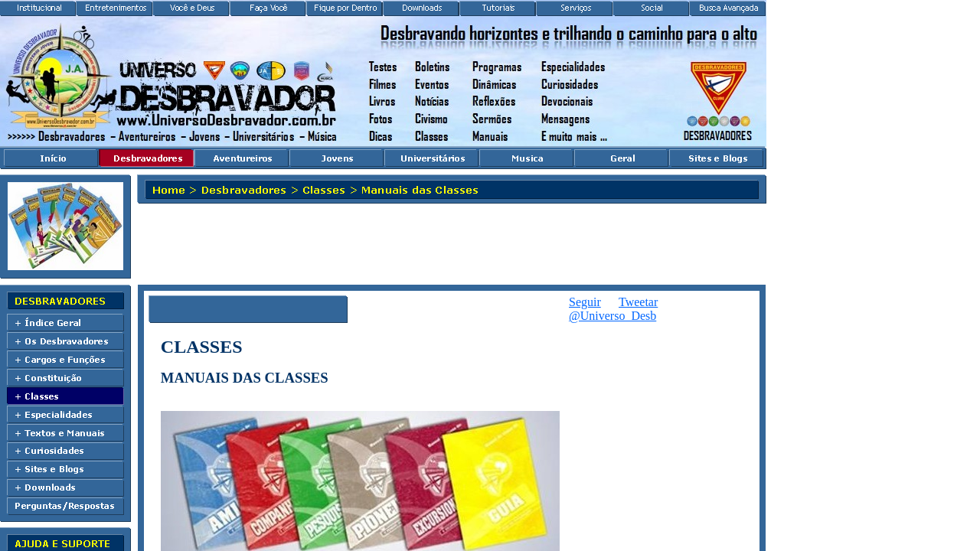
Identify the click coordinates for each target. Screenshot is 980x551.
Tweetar (638, 302)
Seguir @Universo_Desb (612, 309)
